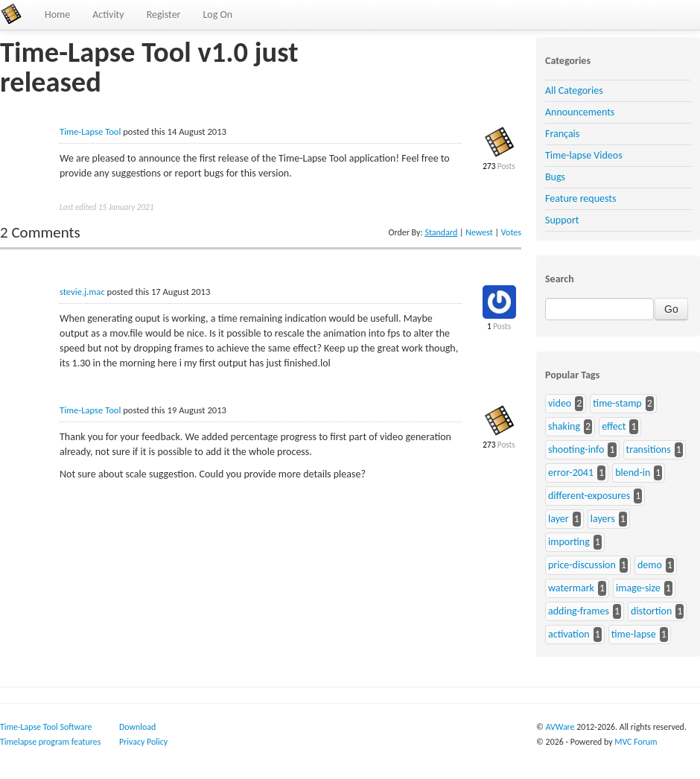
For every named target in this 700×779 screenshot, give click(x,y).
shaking (564, 426)
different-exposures (589, 496)
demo (650, 565)
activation (569, 634)
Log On (217, 15)
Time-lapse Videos (584, 155)
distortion (651, 611)
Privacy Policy (143, 742)
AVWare (560, 727)
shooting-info (576, 449)
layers (603, 519)
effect (614, 426)
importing (569, 542)
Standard (441, 232)
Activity (108, 15)
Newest (479, 232)
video (560, 403)
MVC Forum (636, 742)
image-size (638, 588)
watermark (571, 588)
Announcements (580, 112)
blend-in (633, 473)
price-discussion (582, 565)
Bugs (555, 177)
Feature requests (580, 198)
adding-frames (579, 611)
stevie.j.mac (82, 292)
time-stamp (617, 403)
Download (137, 727)
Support (562, 220)
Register (164, 15)
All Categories (574, 90)
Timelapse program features (50, 742)
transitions (649, 449)
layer (559, 519)
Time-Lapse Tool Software (46, 727)
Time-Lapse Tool (90, 131)
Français (562, 134)
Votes (511, 232)
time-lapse (634, 634)
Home (57, 15)
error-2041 (571, 473)
